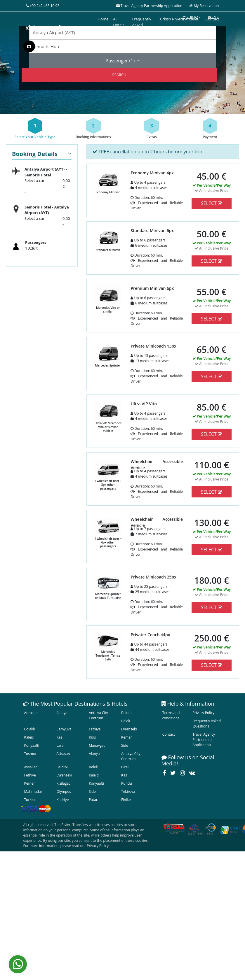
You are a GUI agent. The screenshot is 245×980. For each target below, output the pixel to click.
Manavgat (97, 745)
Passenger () (121, 61)
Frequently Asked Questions (207, 724)
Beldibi (127, 713)
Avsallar (31, 767)
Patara (94, 800)
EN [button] (212, 17)
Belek (126, 721)
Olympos (64, 791)
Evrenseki (129, 729)
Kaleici (29, 737)
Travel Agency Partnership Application (204, 740)
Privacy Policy (203, 713)
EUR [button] (190, 17)
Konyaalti (32, 745)
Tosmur (31, 754)
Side (125, 745)
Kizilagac (63, 783)
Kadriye (62, 800)
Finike (126, 800)
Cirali (125, 767)
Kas (59, 737)
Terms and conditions (171, 715)
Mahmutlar (33, 791)
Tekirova (128, 791)
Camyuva (64, 729)
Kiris (92, 737)
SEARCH (119, 75)
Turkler (30, 800)
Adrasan (31, 713)
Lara (60, 745)
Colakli (30, 729)
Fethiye (95, 729)
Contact (169, 734)
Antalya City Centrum (98, 715)
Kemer (127, 737)
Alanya (62, 713)
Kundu (127, 783)
